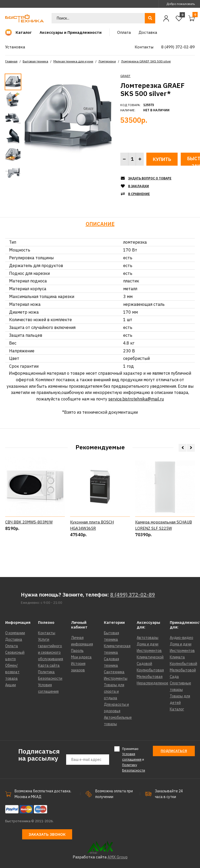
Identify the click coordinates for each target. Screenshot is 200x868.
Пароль (77, 651)
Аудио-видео (182, 638)
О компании (15, 633)
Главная (11, 61)
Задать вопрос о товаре (150, 178)
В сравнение (139, 194)
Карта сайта (49, 665)
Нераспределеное (152, 683)
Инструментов (149, 651)
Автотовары (148, 638)
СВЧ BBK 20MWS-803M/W (29, 542)
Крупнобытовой (183, 664)
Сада (174, 677)
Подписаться (174, 751)
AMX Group (118, 857)
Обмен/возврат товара (12, 672)
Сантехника (114, 672)
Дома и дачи (148, 644)
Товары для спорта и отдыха (114, 691)
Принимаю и (134, 759)
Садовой (144, 664)
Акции (11, 685)
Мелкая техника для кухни (73, 61)
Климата (177, 657)
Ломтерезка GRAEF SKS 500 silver (146, 61)
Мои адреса (81, 657)
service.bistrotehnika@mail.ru (136, 399)
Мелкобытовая (150, 677)
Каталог (177, 709)
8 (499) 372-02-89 (133, 595)
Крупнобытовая (150, 670)
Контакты (47, 633)
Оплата (12, 646)
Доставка (14, 639)
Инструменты (116, 678)
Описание (100, 224)
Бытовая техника (35, 61)
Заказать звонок (47, 834)
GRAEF (125, 76)
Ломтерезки (107, 61)
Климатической (150, 657)
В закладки (139, 186)
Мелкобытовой (183, 670)
